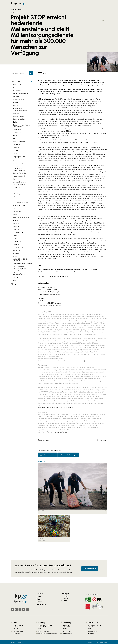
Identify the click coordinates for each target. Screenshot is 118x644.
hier (78, 272)
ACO (15, 88)
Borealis (16, 103)
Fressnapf (16, 147)
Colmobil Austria (18, 116)
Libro (15, 197)
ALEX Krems (17, 91)
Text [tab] (40, 74)
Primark (16, 220)
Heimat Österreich (19, 176)
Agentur (39, 594)
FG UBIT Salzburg (19, 141)
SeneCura (16, 229)
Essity (15, 136)
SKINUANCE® (18, 235)
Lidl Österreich (18, 200)
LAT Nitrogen (17, 194)
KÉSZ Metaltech (18, 188)
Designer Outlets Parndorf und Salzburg (22, 126)
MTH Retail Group (19, 206)
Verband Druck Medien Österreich (21, 260)
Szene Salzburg (18, 247)
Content (65, 598)
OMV (15, 209)
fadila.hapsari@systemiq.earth (52, 305)
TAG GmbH (17, 253)
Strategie (66, 596)
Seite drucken (45, 440)
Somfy (15, 238)
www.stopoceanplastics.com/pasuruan (78, 361)
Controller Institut (19, 119)
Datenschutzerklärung (101, 642)
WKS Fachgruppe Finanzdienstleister (19, 274)
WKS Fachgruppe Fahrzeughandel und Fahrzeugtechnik (20, 268)
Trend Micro (17, 250)
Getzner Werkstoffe (20, 173)
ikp (14, 179)
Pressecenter (41, 604)
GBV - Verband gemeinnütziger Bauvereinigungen (19, 168)
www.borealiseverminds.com (65, 408)
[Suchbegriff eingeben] (22, 73)
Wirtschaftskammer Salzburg (23, 264)
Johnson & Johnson (20, 182)
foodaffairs (17, 144)
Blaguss (16, 106)
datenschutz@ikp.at (41, 572)
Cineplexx (16, 113)
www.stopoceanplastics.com (54, 361)
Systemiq (80, 119)
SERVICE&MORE (19, 232)
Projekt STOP (59, 99)
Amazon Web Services (21, 94)
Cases (39, 596)
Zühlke (15, 280)
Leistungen (65, 594)
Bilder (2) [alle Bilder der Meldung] (42, 462)
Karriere (39, 602)
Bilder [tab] (45, 74)
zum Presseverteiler (90, 569)
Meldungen (21, 81)
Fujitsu (15, 153)
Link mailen (103, 440)
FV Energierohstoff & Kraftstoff (20, 157)
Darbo (15, 122)
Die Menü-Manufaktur (20, 203)
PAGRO (16, 215)
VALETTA (16, 256)
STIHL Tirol (17, 244)
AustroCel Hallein (19, 100)
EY (14, 138)
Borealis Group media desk (47, 287)
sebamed (16, 226)
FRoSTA (16, 150)
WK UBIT (16, 277)
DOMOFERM (17, 133)
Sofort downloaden (48, 455)
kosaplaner (17, 191)
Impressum (91, 642)
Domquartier (17, 130)
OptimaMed (17, 212)
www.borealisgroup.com (46, 408)
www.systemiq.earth (60, 432)
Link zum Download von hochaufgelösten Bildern (54, 276)
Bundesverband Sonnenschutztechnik (20, 109)
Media (22, 284)
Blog (38, 599)
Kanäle (65, 601)
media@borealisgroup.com (51, 294)
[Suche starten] (31, 72)
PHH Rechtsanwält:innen (21, 218)
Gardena (16, 161)
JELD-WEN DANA (19, 185)
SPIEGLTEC (17, 241)
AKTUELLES (17, 85)
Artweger (16, 97)
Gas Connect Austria (20, 164)
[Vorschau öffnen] (103, 62)
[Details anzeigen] (106, 511)
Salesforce (17, 223)
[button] (104, 20)
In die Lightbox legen (68, 455)
